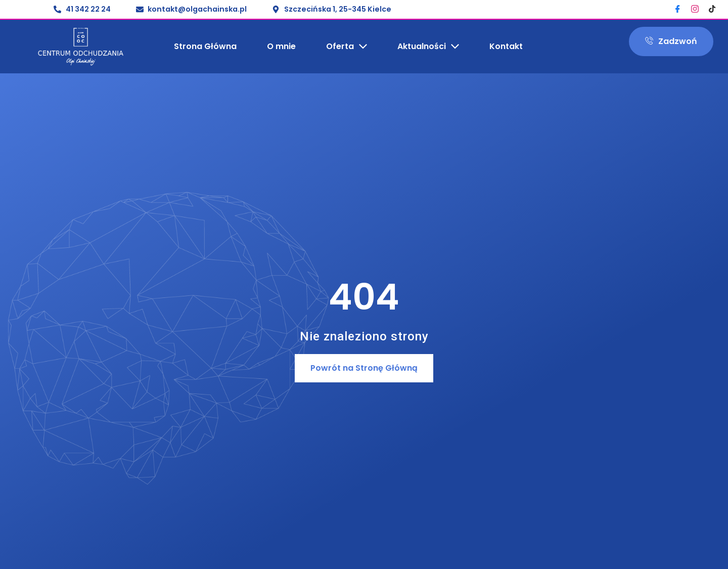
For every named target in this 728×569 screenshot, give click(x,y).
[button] (364, 368)
